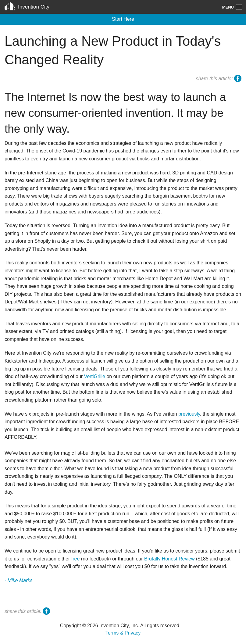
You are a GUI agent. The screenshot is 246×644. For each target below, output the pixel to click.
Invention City (34, 7)
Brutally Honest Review (169, 559)
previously (189, 414)
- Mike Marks (19, 580)
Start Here (123, 19)
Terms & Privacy (123, 633)
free (76, 559)
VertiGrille (95, 376)
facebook (238, 79)
